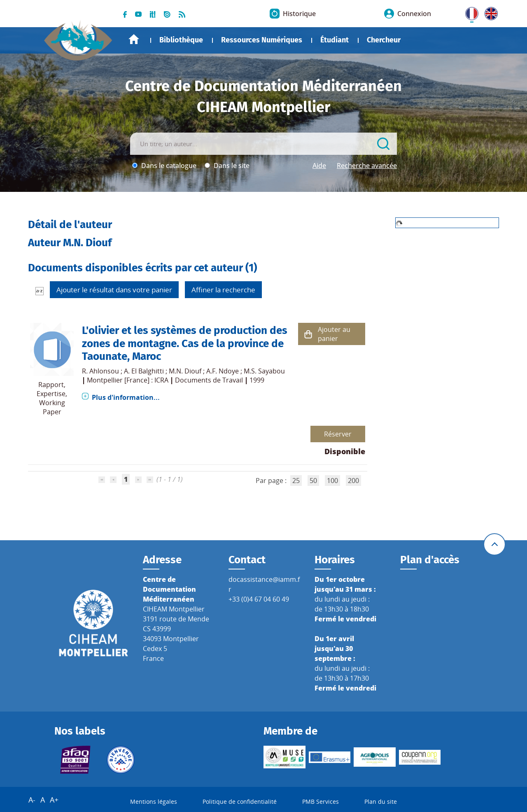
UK (489, 12)
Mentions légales (154, 801)
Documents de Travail (209, 380)
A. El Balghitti (144, 371)
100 (332, 481)
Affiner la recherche (223, 290)
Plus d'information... (126, 397)
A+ (54, 800)
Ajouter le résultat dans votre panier (114, 290)
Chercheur (384, 40)
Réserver (338, 434)
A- (32, 800)
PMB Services (321, 801)
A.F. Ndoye (223, 371)
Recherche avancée (367, 166)
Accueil (134, 39)
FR (469, 12)
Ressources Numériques (262, 40)
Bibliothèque (181, 40)
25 (296, 481)
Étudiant (335, 40)
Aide (319, 166)
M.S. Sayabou (264, 371)
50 (313, 481)
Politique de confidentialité (240, 801)
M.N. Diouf (185, 371)
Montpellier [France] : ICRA (128, 380)
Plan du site (381, 801)
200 (353, 481)
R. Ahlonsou (100, 371)
